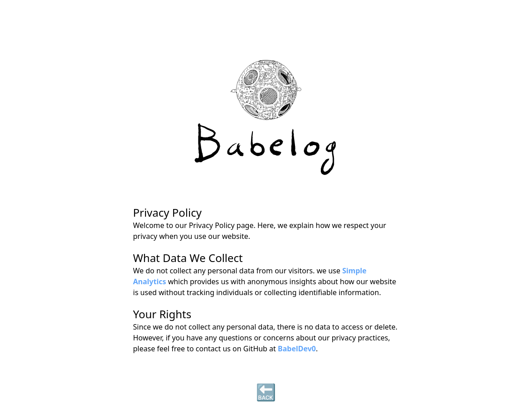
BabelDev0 (297, 349)
